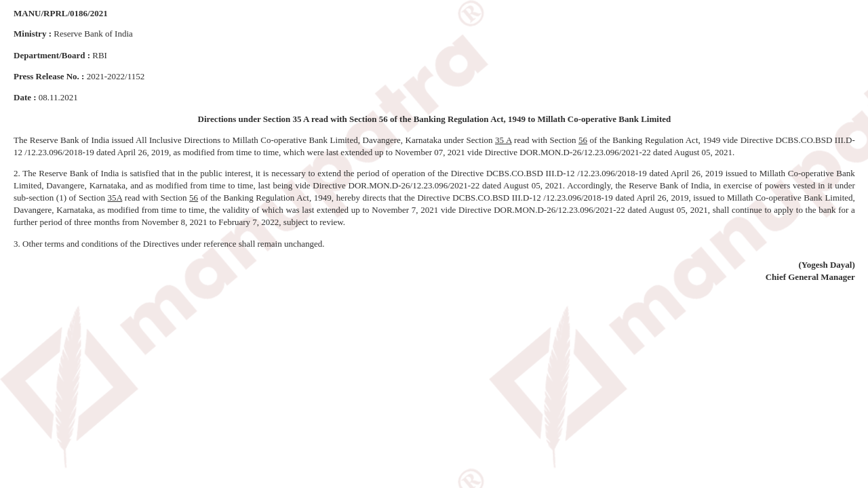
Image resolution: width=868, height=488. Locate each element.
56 (583, 140)
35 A (503, 140)
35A (115, 198)
